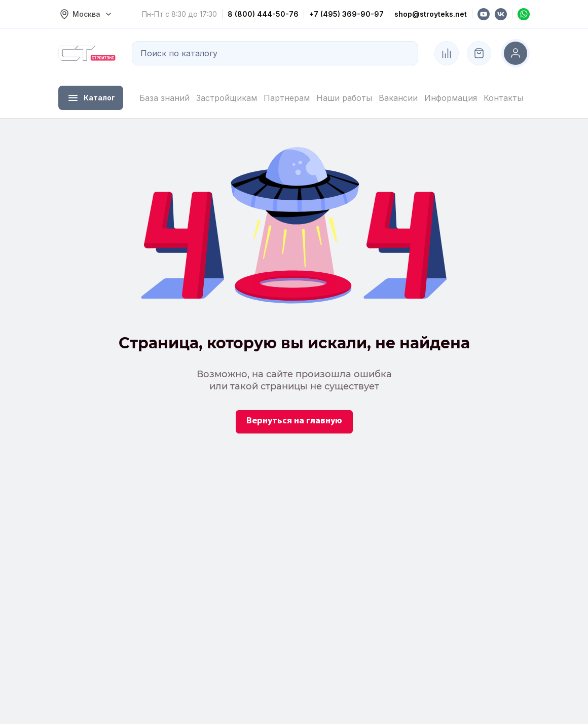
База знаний (164, 98)
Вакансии (398, 98)
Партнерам (287, 98)
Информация (451, 98)
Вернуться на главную (294, 421)
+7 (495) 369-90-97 (346, 14)
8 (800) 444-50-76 (263, 14)
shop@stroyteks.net (431, 14)
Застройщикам (227, 98)
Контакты (503, 98)
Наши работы (344, 98)
